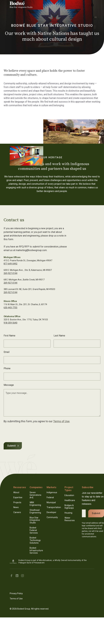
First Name (9, 336)
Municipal (51, 502)
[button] (92, 5)
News (16, 507)
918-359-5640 (10, 323)
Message (9, 385)
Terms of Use (61, 421)
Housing (68, 513)
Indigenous (52, 492)
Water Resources (70, 519)
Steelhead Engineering (35, 511)
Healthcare (70, 500)
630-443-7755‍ (10, 308)
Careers (17, 512)
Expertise (18, 497)
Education (69, 495)
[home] (22, 5)
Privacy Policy (16, 593)
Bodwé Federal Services (34, 530)
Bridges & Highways (69, 507)
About (16, 492)
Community (52, 517)
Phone (7, 368)
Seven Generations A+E (35, 495)
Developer (51, 512)
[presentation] (27, 432)
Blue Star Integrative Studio (35, 520)
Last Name (59, 336)
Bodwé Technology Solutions (35, 540)
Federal (50, 497)
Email (7, 352)
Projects (17, 502)
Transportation (54, 507)
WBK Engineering (35, 504)
